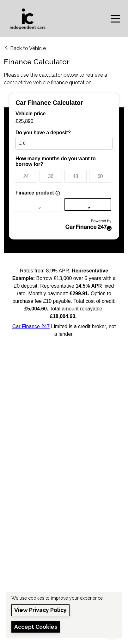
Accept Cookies (36, 627)
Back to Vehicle (25, 48)
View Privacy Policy (40, 610)
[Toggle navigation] (115, 19)
